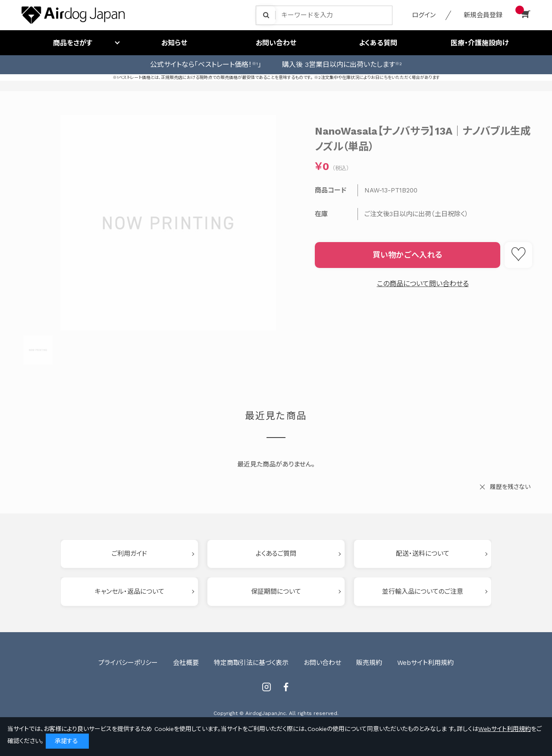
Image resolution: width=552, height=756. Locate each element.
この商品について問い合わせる (423, 284)
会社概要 (186, 663)
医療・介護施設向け (480, 43)
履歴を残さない (510, 487)
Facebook (286, 687)
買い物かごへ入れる (408, 255)
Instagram (267, 687)
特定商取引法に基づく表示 (251, 663)
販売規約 (369, 663)
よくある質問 (378, 43)
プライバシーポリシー (128, 663)
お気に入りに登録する (518, 255)
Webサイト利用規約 (425, 663)
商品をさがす (73, 43)
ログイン (424, 15)
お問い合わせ (276, 43)
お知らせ (174, 43)
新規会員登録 (483, 15)
